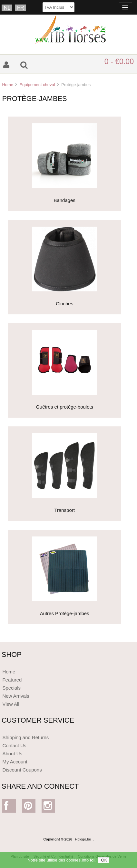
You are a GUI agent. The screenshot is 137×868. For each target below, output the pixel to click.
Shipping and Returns (25, 737)
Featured (12, 680)
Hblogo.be (83, 839)
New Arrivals (16, 696)
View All (11, 704)
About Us (12, 754)
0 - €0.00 (119, 62)
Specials (11, 688)
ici (92, 862)
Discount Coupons (22, 770)
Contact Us (14, 745)
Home (7, 85)
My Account (15, 762)
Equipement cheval (37, 85)
